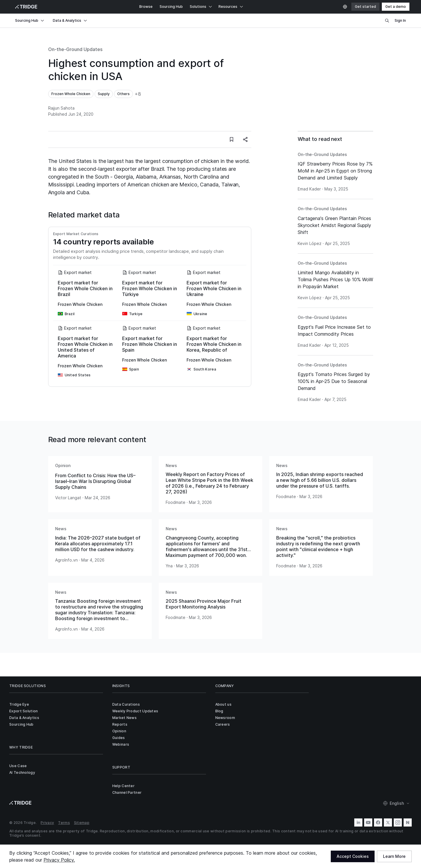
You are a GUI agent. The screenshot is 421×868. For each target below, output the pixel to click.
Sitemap (82, 823)
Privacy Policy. (59, 860)
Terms (64, 823)
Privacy (47, 823)
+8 (138, 94)
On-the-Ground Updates (75, 49)
